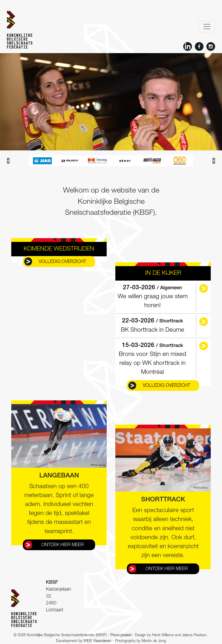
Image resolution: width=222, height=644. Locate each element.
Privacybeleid (121, 635)
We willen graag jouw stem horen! (153, 297)
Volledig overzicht (62, 262)
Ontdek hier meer (63, 545)
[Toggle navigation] (207, 27)
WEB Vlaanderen (97, 641)
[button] (8, 161)
